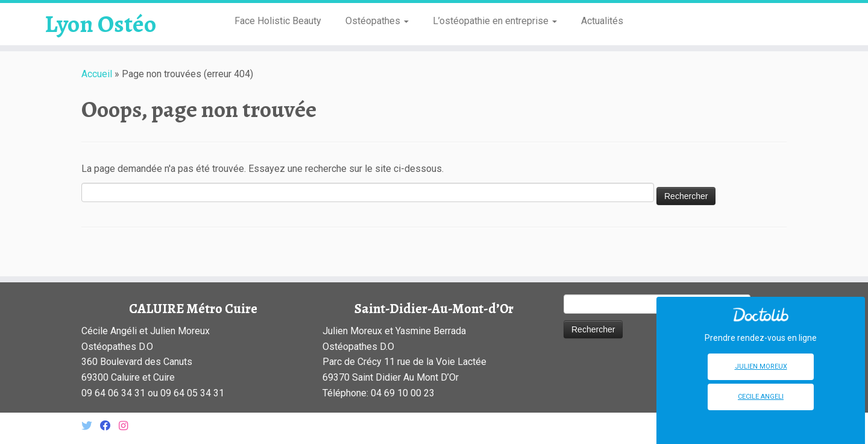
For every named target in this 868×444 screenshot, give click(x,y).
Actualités (602, 21)
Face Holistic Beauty (278, 21)
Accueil (97, 74)
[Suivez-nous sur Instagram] (127, 426)
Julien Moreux (761, 366)
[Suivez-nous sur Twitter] (91, 426)
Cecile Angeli (761, 397)
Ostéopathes (377, 21)
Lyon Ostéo (100, 24)
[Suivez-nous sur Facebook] (109, 426)
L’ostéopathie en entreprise (495, 21)
